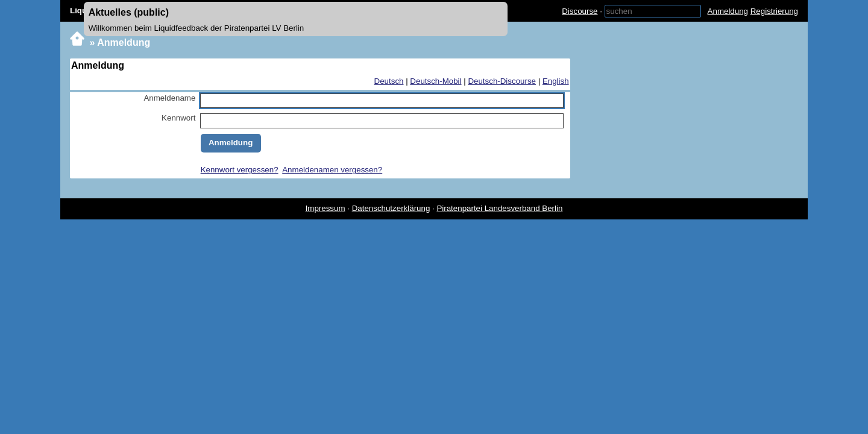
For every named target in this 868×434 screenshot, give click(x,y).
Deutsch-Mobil (436, 81)
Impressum (325, 208)
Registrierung (774, 11)
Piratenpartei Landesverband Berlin (499, 208)
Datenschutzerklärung (391, 208)
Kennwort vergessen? (240, 170)
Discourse (580, 11)
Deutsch (389, 81)
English (556, 81)
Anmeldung (728, 11)
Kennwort (178, 118)
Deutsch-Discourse (502, 81)
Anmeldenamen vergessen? (332, 170)
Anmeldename (169, 98)
